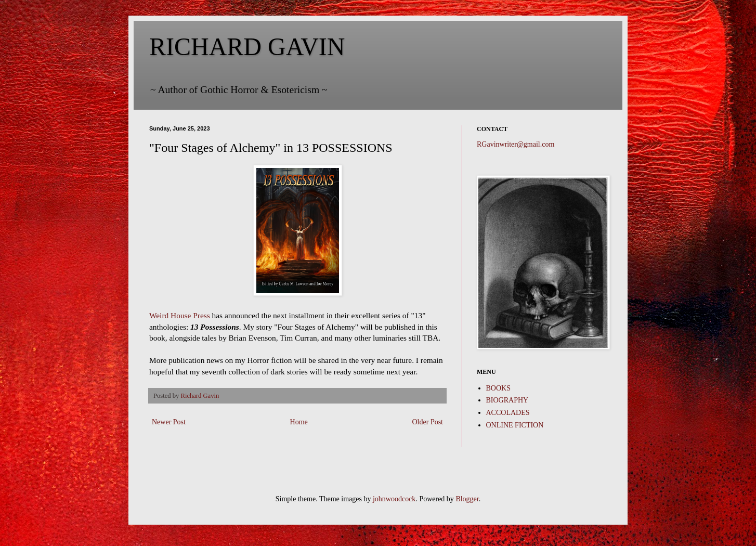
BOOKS (498, 388)
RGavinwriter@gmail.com (516, 144)
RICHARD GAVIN (247, 47)
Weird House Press (180, 315)
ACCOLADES (508, 413)
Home (299, 422)
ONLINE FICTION (515, 425)
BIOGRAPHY (507, 400)
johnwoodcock (394, 499)
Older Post (428, 422)
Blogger (467, 499)
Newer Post (169, 422)
